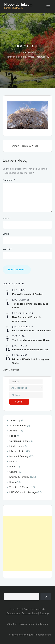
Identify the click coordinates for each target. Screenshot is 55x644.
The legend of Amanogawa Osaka (31, 340)
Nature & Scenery (19, 456)
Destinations (13, 613)
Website (7, 249)
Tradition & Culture (20, 487)
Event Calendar (25, 609)
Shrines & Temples (19, 477)
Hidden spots (17, 446)
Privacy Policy (27, 624)
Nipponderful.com (18, 5)
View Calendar (11, 370)
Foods (13, 436)
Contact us (42, 624)
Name (7, 218)
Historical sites (17, 451)
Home (12, 609)
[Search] (46, 597)
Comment (9, 180)
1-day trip (15, 420)
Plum (12, 467)
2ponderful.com (20, 635)
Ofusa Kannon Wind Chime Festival (32, 330)
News (13, 461)
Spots (13, 482)
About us (12, 624)
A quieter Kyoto (18, 425)
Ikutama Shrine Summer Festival (30, 350)
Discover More (30, 613)
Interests (40, 609)
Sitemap (44, 613)
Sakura (13, 472)
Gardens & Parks (19, 441)
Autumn (14, 431)
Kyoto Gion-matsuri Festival (28, 294)
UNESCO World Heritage (23, 492)
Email (7, 234)
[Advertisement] (27, 544)
